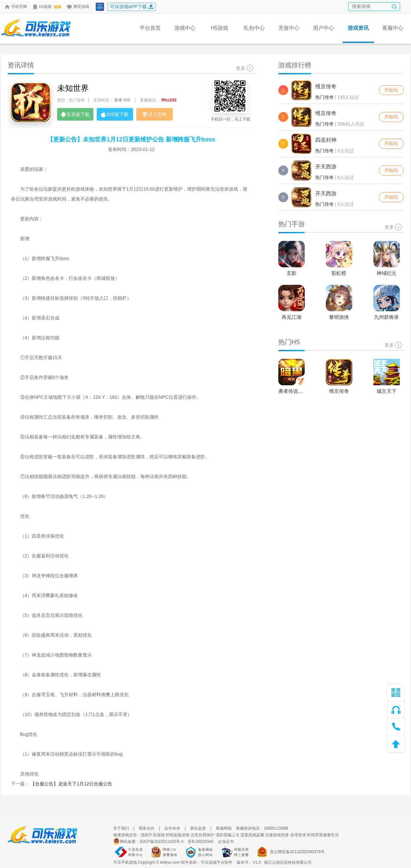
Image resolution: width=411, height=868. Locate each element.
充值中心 (289, 28)
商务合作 (147, 828)
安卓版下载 (75, 114)
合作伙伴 (172, 828)
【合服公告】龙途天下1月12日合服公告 (71, 784)
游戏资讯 (358, 34)
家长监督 (198, 828)
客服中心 (393, 28)
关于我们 (121, 828)
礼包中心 (254, 28)
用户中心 (324, 28)
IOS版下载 (115, 114)
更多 (245, 68)
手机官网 (16, 7)
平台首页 (150, 28)
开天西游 (326, 167)
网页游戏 (78, 7)
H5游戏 (47, 7)
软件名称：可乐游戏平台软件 (207, 862)
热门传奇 (325, 97)
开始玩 (391, 90)
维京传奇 (326, 86)
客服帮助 (224, 828)
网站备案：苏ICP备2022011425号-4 (152, 842)
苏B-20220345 (201, 842)
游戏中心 (185, 28)
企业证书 (226, 842)
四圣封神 (326, 140)
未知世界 (73, 88)
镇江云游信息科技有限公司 (288, 862)
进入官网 (154, 114)
